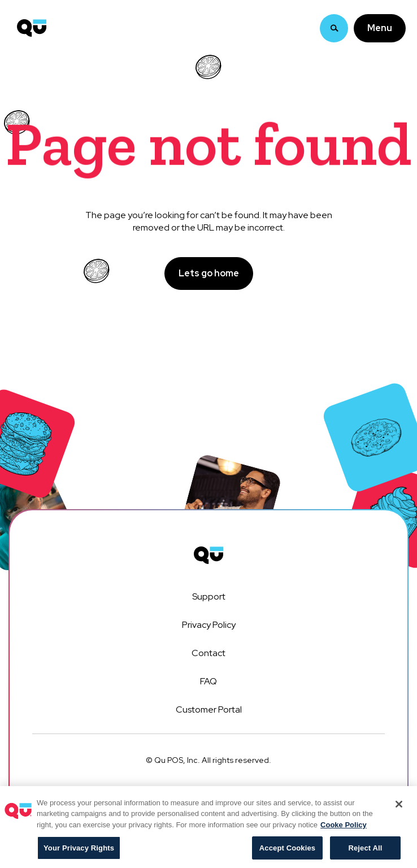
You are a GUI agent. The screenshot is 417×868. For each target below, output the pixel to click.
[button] (380, 17)
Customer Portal (209, 709)
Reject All (365, 852)
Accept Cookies (287, 852)
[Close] (399, 809)
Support (209, 596)
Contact (208, 653)
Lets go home (209, 273)
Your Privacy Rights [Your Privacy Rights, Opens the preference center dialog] (79, 852)
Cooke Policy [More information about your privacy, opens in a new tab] (344, 829)
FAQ (208, 681)
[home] (29, 17)
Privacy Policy (209, 625)
